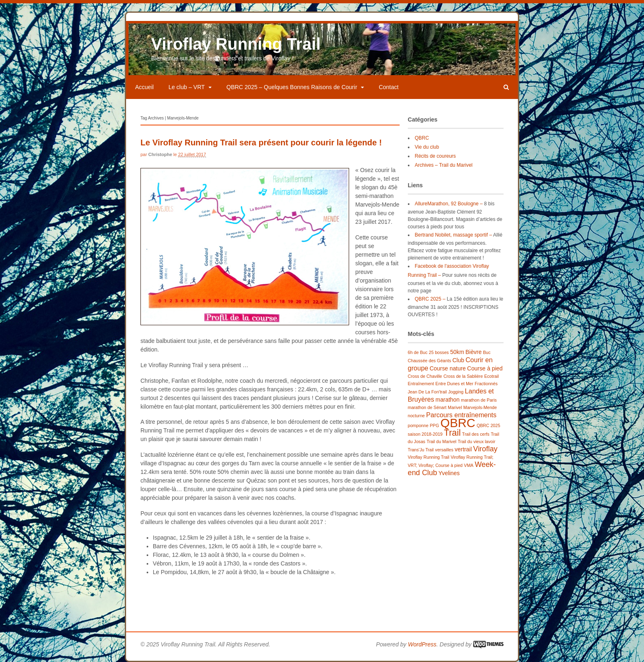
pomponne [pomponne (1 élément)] (418, 425)
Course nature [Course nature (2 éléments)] (448, 368)
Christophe (160, 154)
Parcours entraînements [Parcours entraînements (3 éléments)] (461, 415)
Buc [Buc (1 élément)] (487, 352)
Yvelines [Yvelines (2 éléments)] (449, 473)
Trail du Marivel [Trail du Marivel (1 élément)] (442, 441)
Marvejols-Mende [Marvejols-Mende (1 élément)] (480, 407)
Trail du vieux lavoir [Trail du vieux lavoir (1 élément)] (477, 441)
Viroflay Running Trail (236, 44)
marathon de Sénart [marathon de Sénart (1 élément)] (427, 407)
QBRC (422, 138)
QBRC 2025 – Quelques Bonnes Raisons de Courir (292, 87)
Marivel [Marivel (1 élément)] (455, 407)
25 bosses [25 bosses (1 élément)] (439, 352)
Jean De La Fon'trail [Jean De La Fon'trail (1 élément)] (427, 392)
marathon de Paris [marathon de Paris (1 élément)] (479, 400)
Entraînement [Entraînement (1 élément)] (421, 384)
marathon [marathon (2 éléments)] (447, 400)
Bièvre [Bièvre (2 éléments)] (473, 352)
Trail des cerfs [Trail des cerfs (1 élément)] (476, 434)
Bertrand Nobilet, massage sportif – (453, 235)
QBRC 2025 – (430, 299)
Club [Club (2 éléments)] (459, 360)
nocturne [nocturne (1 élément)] (416, 416)
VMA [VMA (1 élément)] (469, 465)
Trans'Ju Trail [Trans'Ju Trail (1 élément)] (421, 450)
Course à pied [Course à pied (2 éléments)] (485, 368)
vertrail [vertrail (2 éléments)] (463, 449)
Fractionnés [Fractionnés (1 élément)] (486, 384)
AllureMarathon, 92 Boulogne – (449, 204)
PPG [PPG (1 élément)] (434, 425)
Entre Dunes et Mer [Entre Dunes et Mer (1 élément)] (454, 384)
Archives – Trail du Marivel (444, 165)
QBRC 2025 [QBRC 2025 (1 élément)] (488, 425)
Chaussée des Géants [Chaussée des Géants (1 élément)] (429, 361)
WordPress (422, 644)
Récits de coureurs (435, 156)
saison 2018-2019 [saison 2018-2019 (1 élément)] (425, 434)
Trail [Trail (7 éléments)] (452, 433)
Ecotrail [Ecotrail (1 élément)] (492, 376)
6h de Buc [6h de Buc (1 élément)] (418, 352)
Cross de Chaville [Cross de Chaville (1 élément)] (425, 376)
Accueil (144, 87)
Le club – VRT (186, 87)
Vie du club (427, 147)
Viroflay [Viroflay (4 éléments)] (485, 449)
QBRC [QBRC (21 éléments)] (458, 423)
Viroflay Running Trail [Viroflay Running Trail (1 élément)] (429, 457)
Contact (389, 87)
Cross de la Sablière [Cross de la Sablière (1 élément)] (463, 376)
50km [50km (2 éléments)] (457, 352)
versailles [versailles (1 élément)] (444, 450)
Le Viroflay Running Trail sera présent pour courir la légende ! (261, 143)
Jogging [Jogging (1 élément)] (456, 392)
